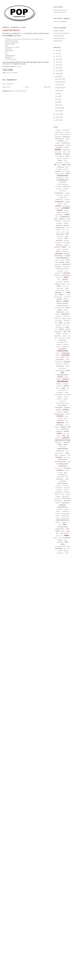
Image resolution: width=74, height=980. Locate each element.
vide (62, 536)
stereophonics (62, 475)
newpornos (66, 379)
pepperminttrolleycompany (62, 403)
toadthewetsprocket (62, 520)
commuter (57, 208)
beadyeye (66, 147)
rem (69, 427)
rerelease (59, 431)
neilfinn (66, 377)
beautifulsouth (58, 152)
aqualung (68, 139)
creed (57, 217)
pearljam (66, 399)
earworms (60, 238)
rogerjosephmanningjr (62, 440)
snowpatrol (67, 468)
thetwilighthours (66, 511)
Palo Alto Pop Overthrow (61, 33)
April (57, 102)
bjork (59, 165)
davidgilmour (66, 221)
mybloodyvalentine (63, 375)
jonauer (60, 310)
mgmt (67, 357)
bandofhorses (66, 143)
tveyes (68, 531)
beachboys (59, 147)
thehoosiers (57, 498)
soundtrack (60, 470)
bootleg (57, 173)
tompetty (58, 522)
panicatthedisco (59, 395)
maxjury (57, 355)
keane (64, 319)
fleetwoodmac (59, 256)
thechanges (59, 492)
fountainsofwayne (62, 258)
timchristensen (65, 516)
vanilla (57, 536)
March (57, 105)
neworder (58, 379)
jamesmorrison (67, 297)
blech (64, 165)
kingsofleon (67, 323)
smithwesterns (58, 468)
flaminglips (59, 253)
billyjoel (65, 161)
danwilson (62, 219)
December (59, 79)
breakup (67, 178)
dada (56, 219)
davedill (69, 219)
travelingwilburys (60, 529)
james (69, 295)
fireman (58, 251)
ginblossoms (66, 264)
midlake (67, 360)
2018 (58, 50)
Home (27, 87)
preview (60, 416)
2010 (58, 71)
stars (65, 472)
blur (67, 167)
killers (61, 323)
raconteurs (60, 420)
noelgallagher (65, 384)
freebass (62, 260)
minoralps (58, 364)
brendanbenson (63, 180)
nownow (58, 388)
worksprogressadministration (63, 546)
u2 (57, 533)
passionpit (67, 395)
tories (60, 525)
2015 (58, 56)
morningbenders (60, 370)
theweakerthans (66, 514)
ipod (56, 295)
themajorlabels (58, 501)
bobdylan (59, 169)
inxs (64, 293)
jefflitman (59, 301)
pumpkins (60, 418)
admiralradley (66, 130)
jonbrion (66, 310)
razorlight (67, 425)
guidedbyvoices (66, 275)
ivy (65, 295)
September (59, 88)
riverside (58, 438)
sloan (69, 462)
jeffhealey (66, 299)
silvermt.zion (67, 457)
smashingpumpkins (62, 464)
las (68, 325)
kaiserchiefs (57, 319)
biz (55, 165)
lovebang (64, 336)
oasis (63, 388)
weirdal (66, 540)
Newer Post (6, 87)
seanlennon (60, 451)
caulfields (66, 195)
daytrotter (66, 223)
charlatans (67, 199)
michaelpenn (60, 360)
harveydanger (60, 282)
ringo (64, 436)
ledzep (67, 327)
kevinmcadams (59, 321)
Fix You (22, 33)
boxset (68, 173)
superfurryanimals (62, 483)
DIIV (67, 230)
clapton (66, 204)
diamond (59, 230)
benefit (69, 152)
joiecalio (68, 308)
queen (66, 418)
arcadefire (60, 141)
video (67, 535)
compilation (66, 208)
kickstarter (67, 321)
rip (68, 436)
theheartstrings (65, 496)
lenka (56, 329)
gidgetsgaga (58, 264)
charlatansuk (59, 202)
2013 (58, 62)
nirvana (58, 384)
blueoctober (61, 167)
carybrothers (59, 195)
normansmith (59, 386)
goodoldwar (60, 271)
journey (67, 312)
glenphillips (58, 267)
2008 (58, 76)
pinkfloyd (66, 410)
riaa (64, 434)
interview (58, 292)
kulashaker (59, 325)
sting (67, 477)
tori (69, 522)
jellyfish (66, 301)
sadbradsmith (63, 447)
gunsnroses (59, 277)
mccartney (65, 355)
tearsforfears (66, 486)
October (58, 85)
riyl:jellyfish (66, 438)
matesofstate (63, 349)
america (57, 134)
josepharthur (60, 312)
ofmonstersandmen (63, 390)
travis (68, 529)
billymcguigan (59, 163)
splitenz (67, 470)
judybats (58, 314)
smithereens (63, 466)
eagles (67, 236)
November (59, 82)
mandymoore (63, 340)
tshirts (63, 531)
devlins (68, 228)
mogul (67, 366)
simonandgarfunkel (60, 462)
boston (62, 174)
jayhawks (59, 299)
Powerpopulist (58, 41)
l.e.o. (64, 325)
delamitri (66, 225)
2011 (58, 68)
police (66, 412)
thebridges (66, 490)
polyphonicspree (59, 414)
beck (64, 152)
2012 (58, 65)
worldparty (59, 548)
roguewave (66, 442)
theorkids (58, 503)
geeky (68, 262)
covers (67, 214)
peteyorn (67, 407)
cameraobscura (62, 191)
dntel (63, 232)
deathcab (59, 225)
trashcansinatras (62, 527)
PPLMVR (68, 414)
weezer (60, 540)
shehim (68, 453)
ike (67, 286)
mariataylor (59, 345)
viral (59, 538)
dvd (67, 234)
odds (68, 388)
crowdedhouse (65, 217)
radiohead (60, 423)
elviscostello (58, 243)
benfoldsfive (66, 154)
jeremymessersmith (63, 303)
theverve (57, 514)
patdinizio (60, 397)
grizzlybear (57, 275)
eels (66, 238)
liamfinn (68, 329)
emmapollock (67, 243)
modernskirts (60, 366)
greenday (67, 273)
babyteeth (58, 143)
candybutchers (59, 193)
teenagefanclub (59, 488)
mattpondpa (65, 353)
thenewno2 (67, 501)
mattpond (58, 353)
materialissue (65, 347)
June (57, 96)
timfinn (58, 518)
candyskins (68, 193)
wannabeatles (66, 538)
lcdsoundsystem (60, 327)
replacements (65, 429)
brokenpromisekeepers (63, 184)
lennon (61, 329)
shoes (69, 455)
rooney (60, 444)
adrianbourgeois (59, 132)
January (58, 111)
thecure (57, 494)
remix (58, 429)
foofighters (68, 256)
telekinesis (67, 488)
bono (64, 171)
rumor (16, 73)
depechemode (60, 228)
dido (64, 230)
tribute (57, 531)
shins (56, 455)
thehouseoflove (66, 498)
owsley (67, 392)
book (68, 171)
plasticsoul (60, 412)
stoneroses (60, 479)
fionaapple (65, 249)
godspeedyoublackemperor (62, 269)
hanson (59, 280)
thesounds (66, 509)
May (57, 99)
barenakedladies (60, 145)
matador (58, 347)
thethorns (58, 511)
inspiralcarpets (60, 290)
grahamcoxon (58, 273)
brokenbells (62, 182)
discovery (58, 232)
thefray (62, 494)
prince (66, 416)
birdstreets (67, 163)
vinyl (55, 538)
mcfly (57, 358)
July (57, 93)
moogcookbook (63, 368)
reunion (66, 431)
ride (68, 434)
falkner (64, 247)
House (68, 284)
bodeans (58, 171)
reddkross (57, 427)
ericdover (67, 245)
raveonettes (59, 425)
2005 (58, 120)
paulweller (59, 399)
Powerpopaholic (59, 36)
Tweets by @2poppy (60, 21)
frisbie (68, 260)
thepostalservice (63, 507)
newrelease (63, 381)
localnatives (65, 334)
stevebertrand (60, 477)
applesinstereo (59, 139)
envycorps (59, 245)
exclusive (57, 247)
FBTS (69, 247)
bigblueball (66, 158)
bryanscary (66, 186)
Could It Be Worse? (11, 30)
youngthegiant (60, 553)
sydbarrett (59, 486)
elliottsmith (59, 241)
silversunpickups (63, 459)
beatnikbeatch (66, 150)
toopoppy (64, 522)
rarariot (67, 423)
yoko (68, 549)
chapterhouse (59, 199)
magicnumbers (62, 338)
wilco (66, 542)
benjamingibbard (60, 156)
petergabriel (59, 407)
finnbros (59, 249)
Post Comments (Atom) (19, 91)
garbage (62, 262)
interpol (67, 290)
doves (68, 232)
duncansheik (60, 234)
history (67, 282)
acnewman (58, 130)
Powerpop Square (59, 38)
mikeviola (67, 362)
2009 (58, 74)
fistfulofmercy (66, 251)
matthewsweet (63, 351)
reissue (64, 427)
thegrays (58, 496)
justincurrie (59, 316)
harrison (65, 279)
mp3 (62, 372)
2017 (58, 53)
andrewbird (58, 137)
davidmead (59, 223)
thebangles (59, 490)
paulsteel (66, 397)
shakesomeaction (59, 453)
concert (60, 210)
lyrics (69, 336)
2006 (58, 117)
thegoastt (68, 494)
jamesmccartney (58, 297)
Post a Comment (8, 84)
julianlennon (66, 314)
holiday (57, 284)
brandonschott (62, 176)
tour (65, 524)
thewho (58, 516)
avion (66, 141)
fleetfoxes (67, 254)
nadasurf (60, 377)
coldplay (10, 73)
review (59, 433)
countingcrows (59, 215)
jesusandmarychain (62, 306)
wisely (63, 544)
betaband (59, 158)
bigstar (60, 160)
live (69, 331)
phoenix (59, 410)
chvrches (60, 204)
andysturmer (66, 137)
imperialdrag (60, 288)
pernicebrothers (62, 405)
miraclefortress (66, 364)
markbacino (66, 345)
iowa (68, 292)
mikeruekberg (58, 362)
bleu (69, 165)
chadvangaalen (62, 197)
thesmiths (59, 509)
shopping (59, 457)
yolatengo (60, 551)
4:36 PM (19, 67)
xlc (65, 549)
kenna (69, 319)
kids (56, 323)
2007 (58, 114)
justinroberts (66, 316)
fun (56, 262)
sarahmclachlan (63, 449)
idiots (64, 286)
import (67, 288)
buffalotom (66, 189)
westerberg (60, 542)
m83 (55, 338)
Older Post (47, 87)
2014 (58, 59)
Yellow (12, 64)
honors (63, 284)
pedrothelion (62, 401)
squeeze (60, 472)
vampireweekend (64, 533)
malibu (69, 338)
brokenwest (58, 186)
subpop (67, 479)
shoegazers (63, 455)
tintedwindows (65, 518)
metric (62, 357)
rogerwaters (58, 442)
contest (59, 212)
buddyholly (59, 189)
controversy (66, 212)
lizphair (59, 334)
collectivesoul (66, 206)
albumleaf (67, 132)
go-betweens (66, 267)
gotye (66, 271)
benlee (67, 156)
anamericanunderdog (65, 134)
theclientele (67, 492)
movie (68, 370)
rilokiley (58, 436)
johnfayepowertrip (59, 308)
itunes (61, 294)
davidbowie (58, 221)
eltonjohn (67, 241)
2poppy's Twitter (59, 31)
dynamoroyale (60, 236)
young (66, 551)
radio (67, 421)
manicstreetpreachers (63, 342)
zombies (67, 553)
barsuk (68, 145)
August (58, 91)
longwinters (58, 336)
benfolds (58, 154)
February (58, 108)
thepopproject (65, 503)
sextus (67, 451)
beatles (58, 149)
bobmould (66, 169)
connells (66, 210)
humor (59, 286)
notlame (66, 386)
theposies (63, 505)
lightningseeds (58, 332)
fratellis (57, 260)
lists (65, 331)
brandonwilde (60, 178)
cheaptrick (68, 202)
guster (66, 277)
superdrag (63, 481)
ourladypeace (60, 392)
